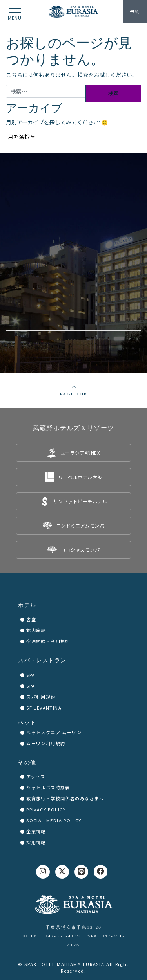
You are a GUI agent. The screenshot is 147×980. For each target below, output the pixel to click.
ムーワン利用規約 (46, 743)
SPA (31, 675)
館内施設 (36, 630)
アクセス (36, 776)
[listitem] (73, 453)
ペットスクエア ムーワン (54, 732)
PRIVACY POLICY (46, 809)
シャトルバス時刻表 (48, 787)
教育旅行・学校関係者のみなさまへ (65, 798)
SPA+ (32, 686)
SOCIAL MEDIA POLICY (54, 820)
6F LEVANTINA (44, 708)
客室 (31, 619)
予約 (135, 12)
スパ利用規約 (41, 697)
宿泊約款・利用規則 (48, 641)
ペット (27, 723)
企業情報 (36, 831)
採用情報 (36, 842)
